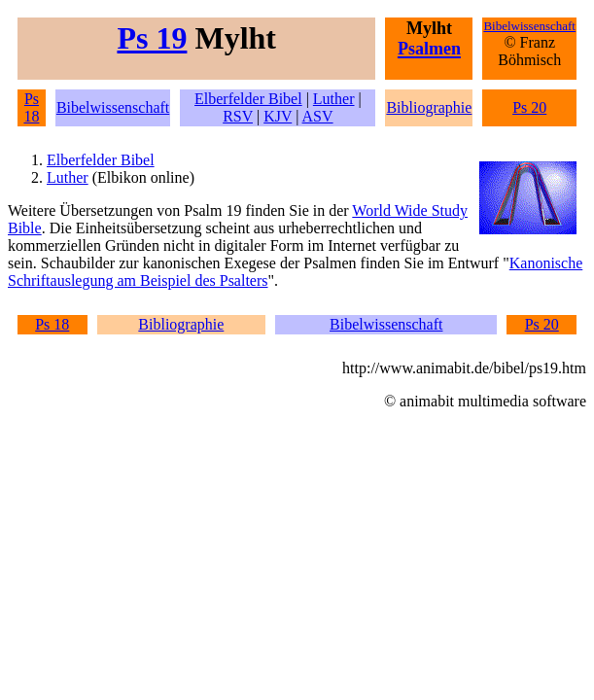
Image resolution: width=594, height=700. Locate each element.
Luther (334, 99)
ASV (318, 116)
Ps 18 (31, 107)
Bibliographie (429, 107)
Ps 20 (529, 107)
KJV (278, 116)
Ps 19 (152, 38)
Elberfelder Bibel (248, 99)
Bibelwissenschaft (113, 107)
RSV (238, 116)
